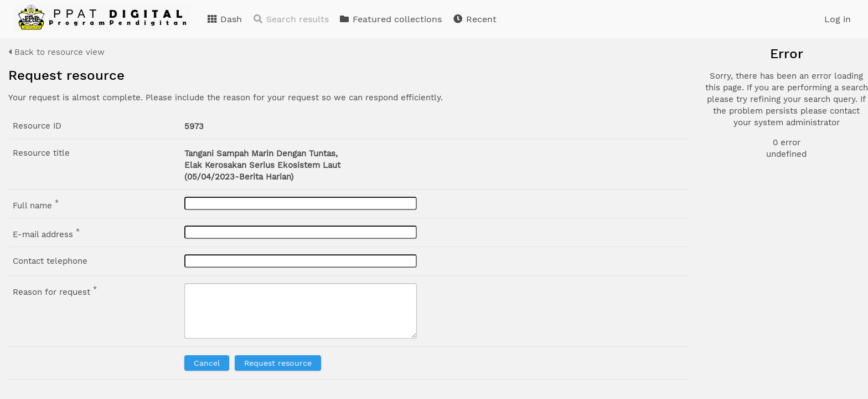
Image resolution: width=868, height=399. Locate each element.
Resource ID (37, 126)
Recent (474, 19)
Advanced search (759, 199)
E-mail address (46, 233)
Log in (838, 19)
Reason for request (55, 291)
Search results (291, 19)
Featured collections (390, 19)
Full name (36, 204)
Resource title (41, 153)
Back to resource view (56, 52)
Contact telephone (50, 261)
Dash (224, 19)
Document (753, 106)
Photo (744, 93)
